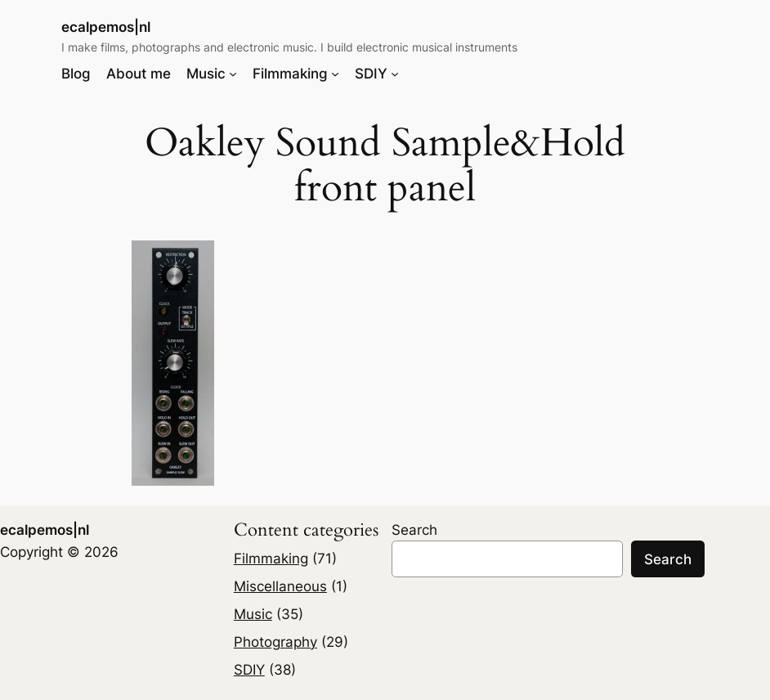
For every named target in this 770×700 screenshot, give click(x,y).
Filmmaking (271, 559)
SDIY (249, 670)
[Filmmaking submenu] (335, 74)
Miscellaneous (280, 586)
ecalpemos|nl (106, 27)
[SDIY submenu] (395, 74)
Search (414, 530)
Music (253, 614)
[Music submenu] (233, 74)
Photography (275, 642)
